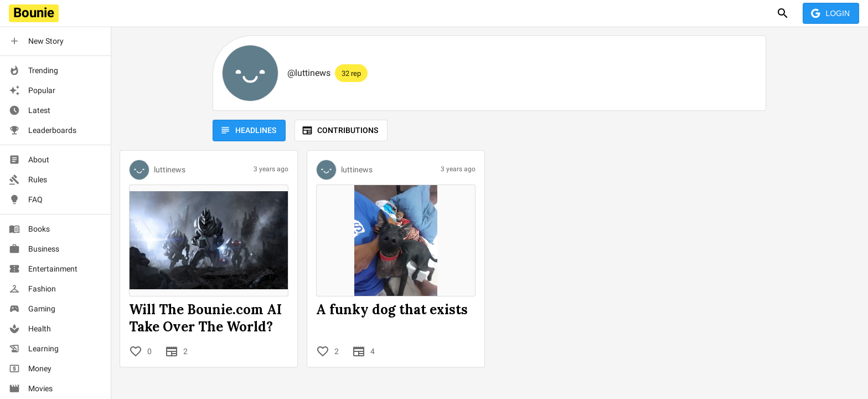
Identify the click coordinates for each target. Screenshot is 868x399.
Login (831, 14)
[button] (55, 41)
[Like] (136, 351)
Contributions (341, 131)
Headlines (249, 131)
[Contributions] (172, 351)
